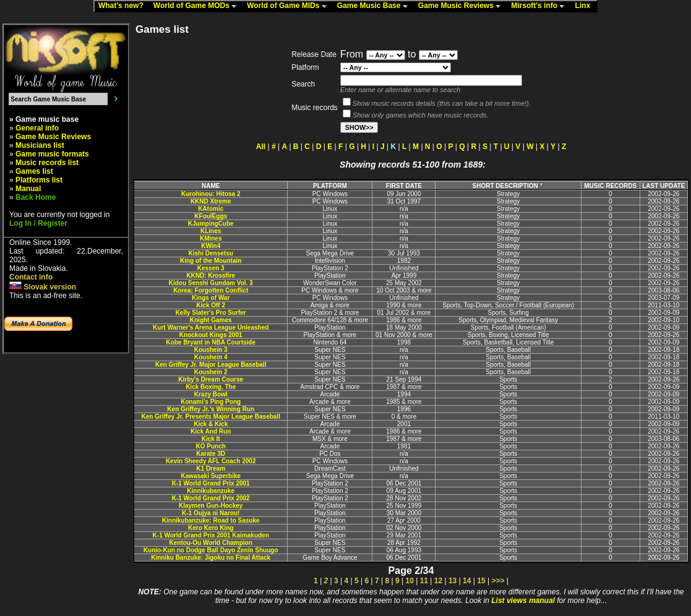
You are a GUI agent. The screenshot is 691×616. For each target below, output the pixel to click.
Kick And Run (211, 431)
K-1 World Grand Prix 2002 (211, 498)
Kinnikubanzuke (211, 491)
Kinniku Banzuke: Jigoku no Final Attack (211, 558)
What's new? (124, 6)
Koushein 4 (211, 357)
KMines (211, 238)
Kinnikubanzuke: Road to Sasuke (211, 520)
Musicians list (40, 145)
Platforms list (39, 180)
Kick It (211, 439)
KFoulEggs (211, 216)
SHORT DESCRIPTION (509, 186)
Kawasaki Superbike (211, 476)
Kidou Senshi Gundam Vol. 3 (211, 283)
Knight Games (211, 320)
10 (409, 581)
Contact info (31, 277)
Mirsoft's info (541, 6)
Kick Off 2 (211, 305)
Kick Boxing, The (211, 387)
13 (453, 581)
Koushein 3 (211, 350)
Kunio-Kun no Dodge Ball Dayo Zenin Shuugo (211, 550)
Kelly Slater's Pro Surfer (211, 313)
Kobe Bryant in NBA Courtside (211, 342)
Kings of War (211, 298)
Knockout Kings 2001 (211, 335)
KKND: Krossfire (211, 276)
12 (438, 581)
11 (424, 581)
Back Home (36, 197)
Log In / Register (38, 223)
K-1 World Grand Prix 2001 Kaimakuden (211, 535)
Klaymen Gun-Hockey (211, 506)
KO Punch (211, 446)
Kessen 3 (211, 268)
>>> (498, 581)
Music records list (47, 163)
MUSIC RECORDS (610, 186)
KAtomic (211, 209)
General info (37, 128)
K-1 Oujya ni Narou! (211, 513)
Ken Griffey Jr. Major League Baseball (211, 365)
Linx (585, 6)
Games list (34, 171)
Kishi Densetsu (211, 253)
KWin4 (211, 246)
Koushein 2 (211, 372)
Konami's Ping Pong (211, 402)
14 (467, 581)
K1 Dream (211, 468)
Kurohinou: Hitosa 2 (211, 194)
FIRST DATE (404, 186)
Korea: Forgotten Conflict (211, 290)
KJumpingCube (211, 224)
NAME (211, 186)
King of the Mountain (211, 261)
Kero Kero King (211, 528)
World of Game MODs (198, 6)
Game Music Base (376, 6)
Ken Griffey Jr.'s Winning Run (211, 409)
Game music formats (52, 154)
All (261, 147)
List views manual (523, 601)
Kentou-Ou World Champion (211, 543)
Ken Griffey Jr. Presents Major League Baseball (211, 417)
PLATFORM (330, 186)
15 (481, 581)
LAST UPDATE (663, 186)
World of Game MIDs (290, 6)
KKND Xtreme (211, 201)
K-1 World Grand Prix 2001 (211, 483)
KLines (211, 231)
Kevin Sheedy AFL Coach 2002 (211, 461)
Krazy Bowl (211, 394)
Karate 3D (211, 454)
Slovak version (43, 287)
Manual (28, 189)
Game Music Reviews (462, 6)
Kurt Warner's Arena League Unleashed (211, 327)
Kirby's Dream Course (211, 379)
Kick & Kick (211, 424)
